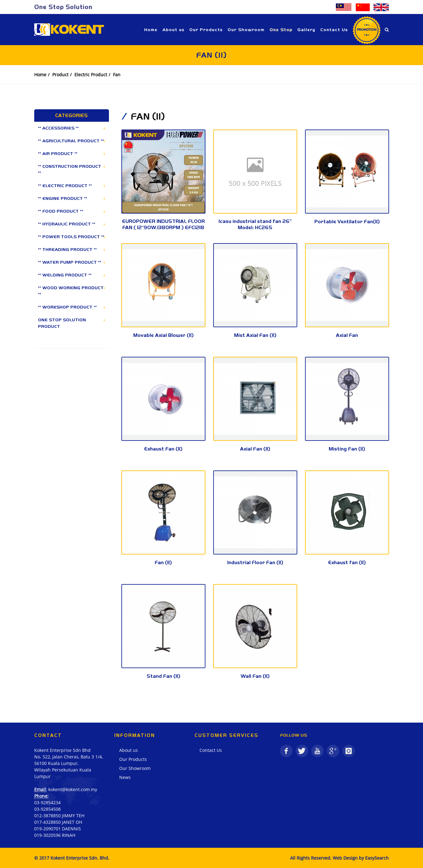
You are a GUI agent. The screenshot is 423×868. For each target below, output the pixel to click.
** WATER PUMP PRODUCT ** (70, 262)
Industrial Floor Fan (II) (255, 562)
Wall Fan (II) (255, 676)
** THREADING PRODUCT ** (67, 249)
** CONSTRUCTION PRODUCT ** (70, 170)
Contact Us (211, 750)
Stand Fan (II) (163, 676)
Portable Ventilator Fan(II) (347, 222)
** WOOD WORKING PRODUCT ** (71, 291)
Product (60, 75)
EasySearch (377, 858)
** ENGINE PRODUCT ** (63, 198)
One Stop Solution (63, 7)
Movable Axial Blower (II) (163, 335)
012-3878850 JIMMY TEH (59, 816)
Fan (117, 75)
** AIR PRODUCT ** (58, 153)
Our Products (133, 759)
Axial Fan (347, 335)
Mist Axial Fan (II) (255, 335)
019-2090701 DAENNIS (58, 829)
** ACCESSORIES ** (58, 128)
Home (40, 75)
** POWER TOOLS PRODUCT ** (71, 237)
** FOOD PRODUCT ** (61, 211)
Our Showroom (135, 768)
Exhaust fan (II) (347, 562)
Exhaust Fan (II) (163, 449)
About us (129, 750)
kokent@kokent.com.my (73, 789)
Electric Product (91, 75)
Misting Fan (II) (347, 449)
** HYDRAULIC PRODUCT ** (67, 224)
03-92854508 (47, 809)
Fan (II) (163, 562)
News (125, 777)
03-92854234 (47, 802)
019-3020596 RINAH (55, 835)
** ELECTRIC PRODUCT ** (65, 186)
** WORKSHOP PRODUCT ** (67, 307)
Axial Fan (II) (255, 449)
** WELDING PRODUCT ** (65, 275)
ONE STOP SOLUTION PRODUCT (62, 323)
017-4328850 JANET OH (58, 822)
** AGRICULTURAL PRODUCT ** (71, 141)
